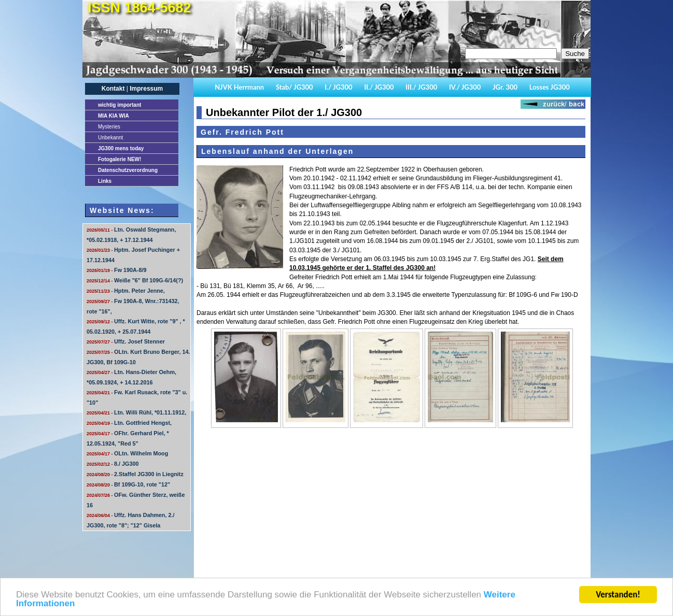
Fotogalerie (120, 159)
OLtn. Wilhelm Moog (127, 453)
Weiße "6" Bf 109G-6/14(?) (135, 280)
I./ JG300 (338, 87)
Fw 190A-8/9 (116, 270)
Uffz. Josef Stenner (126, 341)
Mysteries (109, 127)
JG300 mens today (121, 148)
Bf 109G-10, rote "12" (128, 484)
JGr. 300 (505, 87)
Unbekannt (110, 138)
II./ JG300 (379, 87)
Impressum (146, 89)
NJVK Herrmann (239, 87)
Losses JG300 (550, 87)
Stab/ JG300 (295, 87)
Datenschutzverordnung (128, 170)
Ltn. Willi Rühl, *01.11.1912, (136, 412)
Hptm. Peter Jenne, (126, 291)
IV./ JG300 (465, 87)
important (120, 105)
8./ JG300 (113, 464)
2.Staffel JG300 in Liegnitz (135, 474)
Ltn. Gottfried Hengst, (129, 423)
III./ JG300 (421, 87)
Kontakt (113, 89)
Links (105, 181)
